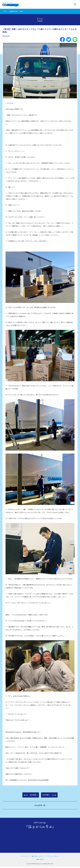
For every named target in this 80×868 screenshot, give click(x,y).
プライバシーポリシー (53, 856)
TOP (5, 11)
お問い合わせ (40, 859)
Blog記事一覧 (13, 11)
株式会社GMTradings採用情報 (38, 780)
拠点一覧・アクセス (37, 856)
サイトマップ (24, 856)
